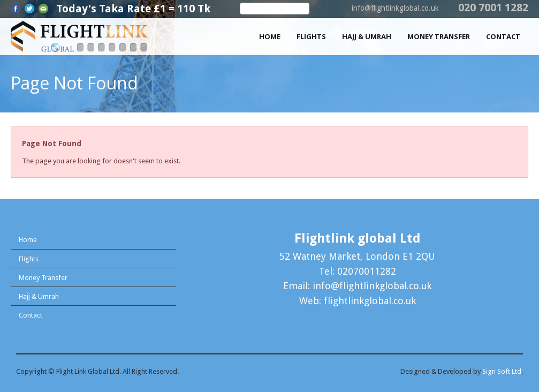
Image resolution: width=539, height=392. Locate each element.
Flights (311, 36)
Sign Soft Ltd (502, 371)
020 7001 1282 (493, 7)
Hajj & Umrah (367, 36)
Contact (503, 36)
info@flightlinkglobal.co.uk (395, 8)
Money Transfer (439, 36)
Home (270, 36)
